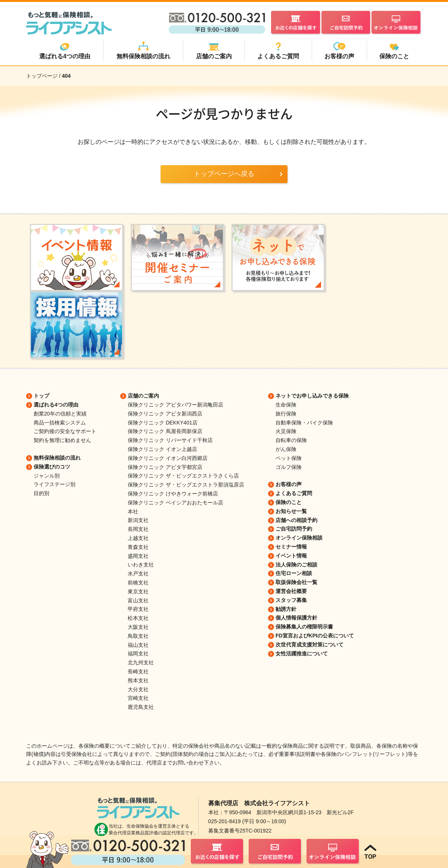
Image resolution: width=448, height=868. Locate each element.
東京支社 (138, 591)
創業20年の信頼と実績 (60, 414)
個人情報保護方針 (296, 618)
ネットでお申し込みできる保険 (312, 396)
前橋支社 (138, 583)
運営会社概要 (291, 591)
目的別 (41, 493)
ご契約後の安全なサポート (65, 431)
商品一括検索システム (60, 423)
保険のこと (289, 502)
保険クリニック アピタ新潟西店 (165, 414)
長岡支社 (138, 529)
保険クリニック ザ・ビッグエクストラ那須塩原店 (186, 485)
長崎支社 (138, 671)
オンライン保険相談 (299, 538)
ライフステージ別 (55, 484)
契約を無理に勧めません (62, 440)
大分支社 (138, 689)
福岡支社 (138, 654)
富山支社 (138, 600)
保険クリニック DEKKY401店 (163, 423)
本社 (133, 512)
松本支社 (138, 618)
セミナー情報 (291, 547)
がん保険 (286, 449)
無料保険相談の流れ (57, 458)
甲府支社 (138, 609)
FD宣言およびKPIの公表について (315, 636)
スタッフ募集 (291, 600)
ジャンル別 (47, 476)
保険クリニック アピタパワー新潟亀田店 (175, 405)
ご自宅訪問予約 (294, 529)
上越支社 (138, 538)
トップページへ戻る (224, 174)
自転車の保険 (291, 440)
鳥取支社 (138, 636)
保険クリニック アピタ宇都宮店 (165, 467)
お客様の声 (289, 484)
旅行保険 (286, 414)
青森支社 (138, 547)
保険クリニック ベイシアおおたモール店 (175, 503)
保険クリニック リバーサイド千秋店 (170, 440)
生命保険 (286, 405)
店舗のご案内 (143, 396)
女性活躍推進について (302, 654)
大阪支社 (138, 627)
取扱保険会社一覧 (296, 582)
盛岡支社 (138, 556)
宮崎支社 (138, 698)
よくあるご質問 (294, 493)
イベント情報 (291, 556)
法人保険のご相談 (296, 565)
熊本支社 (138, 680)
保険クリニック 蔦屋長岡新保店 (165, 431)
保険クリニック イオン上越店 (162, 449)
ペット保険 (289, 458)
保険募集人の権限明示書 (304, 627)
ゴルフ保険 (289, 467)
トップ (41, 396)
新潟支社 (138, 520)
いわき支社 (141, 565)
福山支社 (138, 645)
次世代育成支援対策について (309, 645)
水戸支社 (138, 574)
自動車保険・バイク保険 (304, 423)
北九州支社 (141, 662)
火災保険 (286, 431)
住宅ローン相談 (294, 573)
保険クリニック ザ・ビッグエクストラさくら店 (183, 476)
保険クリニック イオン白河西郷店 (168, 458)
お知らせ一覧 (291, 511)
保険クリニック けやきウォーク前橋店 (173, 494)
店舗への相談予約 (296, 520)
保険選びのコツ (52, 467)
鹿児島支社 (141, 707)
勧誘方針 (286, 609)
